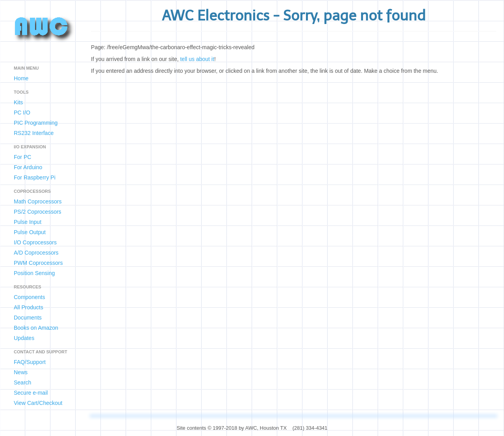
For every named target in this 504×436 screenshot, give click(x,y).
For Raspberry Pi (35, 177)
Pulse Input (28, 222)
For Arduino (28, 167)
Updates (24, 338)
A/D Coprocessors (36, 253)
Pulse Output (30, 232)
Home (21, 78)
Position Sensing (34, 273)
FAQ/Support (30, 362)
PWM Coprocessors (38, 263)
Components (29, 297)
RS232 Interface (34, 133)
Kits (18, 102)
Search (22, 382)
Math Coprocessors (38, 201)
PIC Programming (36, 123)
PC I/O (22, 113)
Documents (28, 318)
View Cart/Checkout (38, 403)
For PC (22, 157)
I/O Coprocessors (35, 242)
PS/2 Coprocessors (38, 212)
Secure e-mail (31, 393)
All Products (29, 307)
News (21, 372)
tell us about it (197, 59)
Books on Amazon (36, 328)
